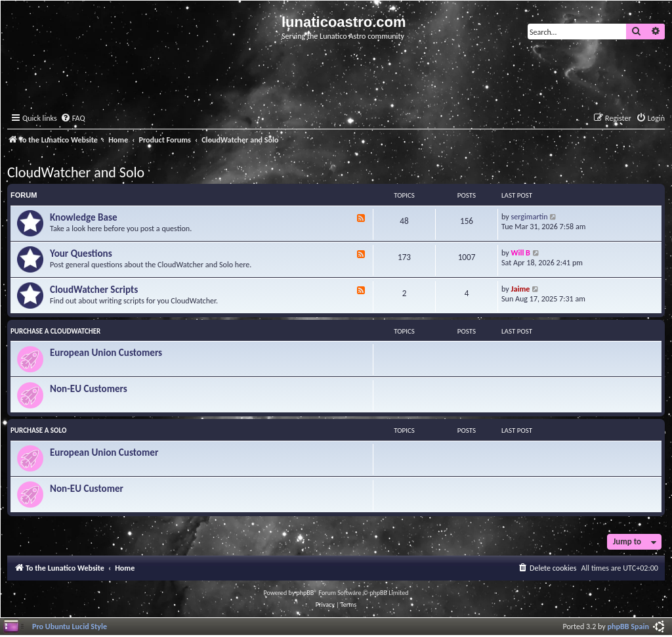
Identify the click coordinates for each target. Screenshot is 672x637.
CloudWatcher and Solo (76, 172)
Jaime (521, 289)
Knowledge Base (84, 217)
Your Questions (81, 253)
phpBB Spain (628, 626)
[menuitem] (73, 119)
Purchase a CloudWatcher (55, 331)
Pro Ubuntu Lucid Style (70, 626)
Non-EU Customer (87, 489)
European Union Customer (104, 452)
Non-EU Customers (89, 389)
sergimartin (530, 216)
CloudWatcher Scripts (94, 290)
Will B (521, 253)
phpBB (305, 593)
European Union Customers (106, 353)
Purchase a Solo (38, 430)
